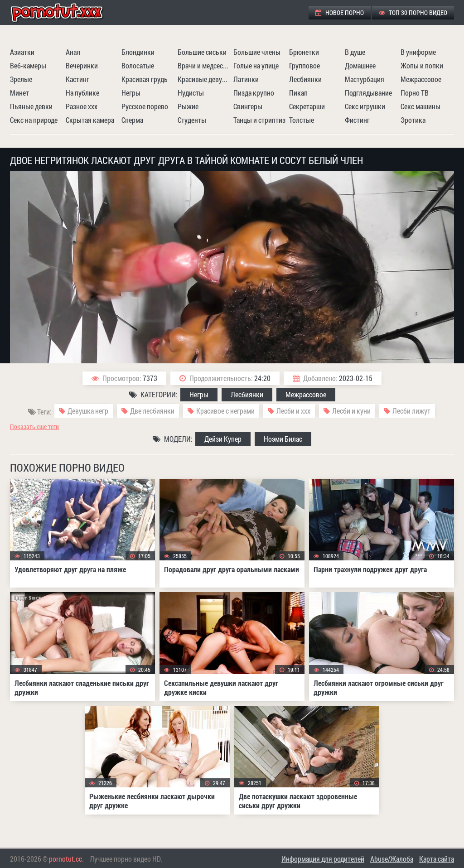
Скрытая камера (90, 120)
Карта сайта (437, 859)
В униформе (418, 52)
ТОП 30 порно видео (413, 12)
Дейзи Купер (223, 439)
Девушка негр (88, 411)
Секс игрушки (365, 106)
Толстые (302, 120)
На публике (82, 93)
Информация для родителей (323, 859)
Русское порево (145, 106)
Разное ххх (82, 106)
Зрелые (21, 79)
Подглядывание (368, 93)
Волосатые (138, 65)
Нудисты (191, 93)
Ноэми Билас (283, 439)
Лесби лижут (411, 411)
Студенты (192, 120)
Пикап (298, 93)
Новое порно (340, 12)
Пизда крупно (254, 93)
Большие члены (257, 52)
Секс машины (420, 106)
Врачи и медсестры (204, 65)
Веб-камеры (28, 65)
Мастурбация (365, 79)
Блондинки (138, 52)
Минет (19, 93)
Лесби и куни (351, 411)
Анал (73, 52)
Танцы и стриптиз (259, 120)
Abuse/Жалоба (392, 859)
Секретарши (307, 106)
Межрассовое (421, 79)
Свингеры (248, 106)
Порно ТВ (415, 93)
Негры (131, 93)
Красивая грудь (145, 79)
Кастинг (77, 79)
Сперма (132, 120)
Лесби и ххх (293, 411)
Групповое (304, 65)
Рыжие (188, 106)
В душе (355, 52)
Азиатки (22, 52)
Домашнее (360, 65)
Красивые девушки (204, 79)
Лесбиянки (305, 79)
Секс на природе (34, 120)
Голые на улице (256, 65)
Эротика (413, 120)
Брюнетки (304, 52)
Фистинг (357, 120)
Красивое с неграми (225, 411)
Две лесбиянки (152, 411)
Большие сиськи (202, 52)
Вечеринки (82, 65)
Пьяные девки (31, 106)
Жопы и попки (422, 65)
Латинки (246, 79)
